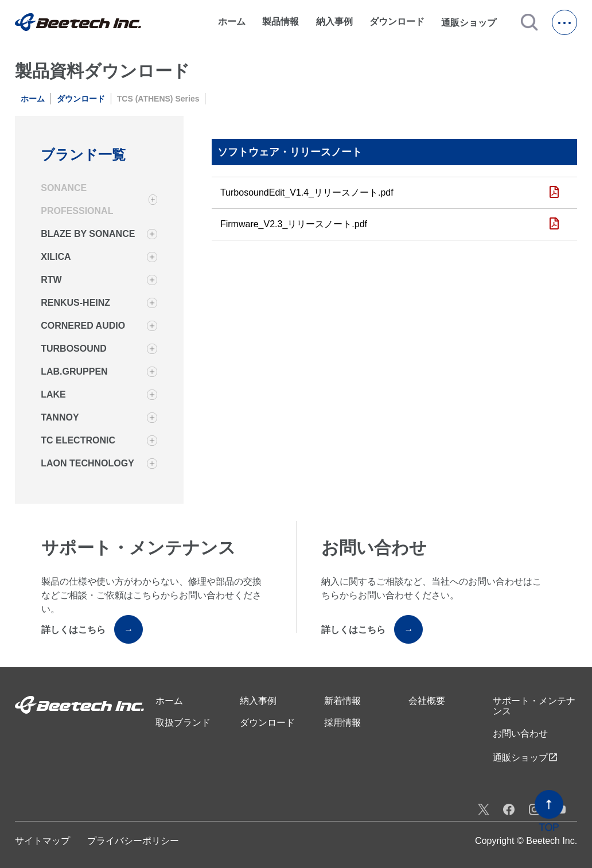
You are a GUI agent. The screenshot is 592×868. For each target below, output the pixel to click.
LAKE (53, 394)
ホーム (232, 22)
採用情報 (342, 723)
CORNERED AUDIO (83, 326)
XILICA (56, 257)
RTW (51, 280)
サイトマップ (42, 841)
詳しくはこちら (92, 629)
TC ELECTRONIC (78, 440)
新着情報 (342, 701)
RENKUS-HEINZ (75, 303)
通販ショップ (474, 22)
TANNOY (60, 417)
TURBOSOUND (74, 349)
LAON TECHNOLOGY (87, 463)
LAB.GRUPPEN (74, 371)
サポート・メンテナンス (534, 706)
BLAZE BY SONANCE (88, 234)
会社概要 (427, 701)
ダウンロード (397, 22)
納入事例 (334, 22)
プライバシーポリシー (133, 841)
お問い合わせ (520, 733)
